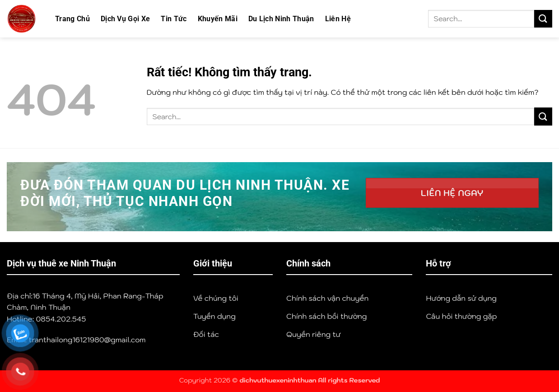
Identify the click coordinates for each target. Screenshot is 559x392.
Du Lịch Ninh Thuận (281, 19)
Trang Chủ (72, 19)
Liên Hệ (338, 19)
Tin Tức (174, 19)
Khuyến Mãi (218, 19)
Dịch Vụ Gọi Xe (125, 19)
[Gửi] (543, 19)
